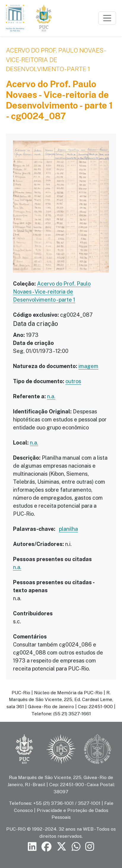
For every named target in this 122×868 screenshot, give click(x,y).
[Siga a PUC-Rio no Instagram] (90, 847)
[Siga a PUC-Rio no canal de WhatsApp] (76, 847)
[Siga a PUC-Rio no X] (62, 847)
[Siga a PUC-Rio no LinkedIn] (32, 847)
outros (73, 381)
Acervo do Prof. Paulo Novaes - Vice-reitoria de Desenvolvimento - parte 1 (56, 60)
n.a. (51, 396)
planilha (68, 529)
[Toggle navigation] (107, 18)
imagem (88, 366)
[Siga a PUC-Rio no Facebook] (46, 847)
